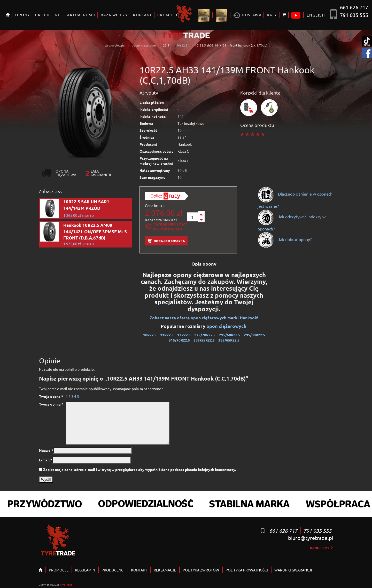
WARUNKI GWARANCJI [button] (293, 570)
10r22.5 (182, 45)
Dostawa (247, 15)
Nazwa (46, 450)
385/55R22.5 (204, 340)
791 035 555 (354, 15)
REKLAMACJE (165, 570)
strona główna (115, 45)
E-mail (46, 460)
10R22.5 (150, 335)
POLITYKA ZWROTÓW (201, 570)
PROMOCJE (59, 570)
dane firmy (322, 548)
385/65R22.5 (229, 340)
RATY (272, 15)
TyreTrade (66, 585)
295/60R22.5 (230, 335)
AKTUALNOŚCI (81, 15)
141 (181, 116)
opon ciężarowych (227, 326)
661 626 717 (354, 7)
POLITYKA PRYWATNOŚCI (247, 570)
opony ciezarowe (144, 45)
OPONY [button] (22, 15)
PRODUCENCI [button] (48, 15)
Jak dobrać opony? (285, 239)
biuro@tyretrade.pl (311, 538)
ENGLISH (316, 15)
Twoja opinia (51, 404)
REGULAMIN (85, 570)
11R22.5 (167, 335)
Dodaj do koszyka (166, 241)
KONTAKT (142, 15)
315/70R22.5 (179, 340)
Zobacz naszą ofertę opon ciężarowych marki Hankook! (204, 318)
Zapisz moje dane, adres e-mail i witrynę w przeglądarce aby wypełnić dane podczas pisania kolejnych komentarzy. (139, 469)
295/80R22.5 (254, 335)
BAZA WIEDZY (114, 15)
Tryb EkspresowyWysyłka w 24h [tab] (166, 226)
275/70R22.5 (205, 335)
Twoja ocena (51, 396)
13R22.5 (184, 335)
